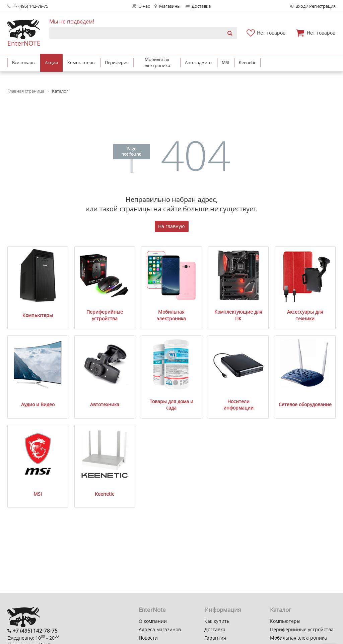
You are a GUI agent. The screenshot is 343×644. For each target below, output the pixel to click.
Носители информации (238, 405)
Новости (148, 638)
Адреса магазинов (160, 629)
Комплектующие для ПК (238, 315)
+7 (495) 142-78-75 (28, 6)
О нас (141, 6)
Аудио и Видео (38, 404)
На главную (171, 226)
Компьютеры (38, 315)
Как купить (217, 621)
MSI (38, 494)
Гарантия (215, 638)
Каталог (281, 610)
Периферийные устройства (105, 315)
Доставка (198, 6)
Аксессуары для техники (305, 315)
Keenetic (105, 494)
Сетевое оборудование (305, 404)
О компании (153, 621)
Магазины (167, 6)
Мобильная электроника (171, 315)
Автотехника (105, 404)
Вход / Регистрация (313, 6)
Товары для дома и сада (171, 405)
